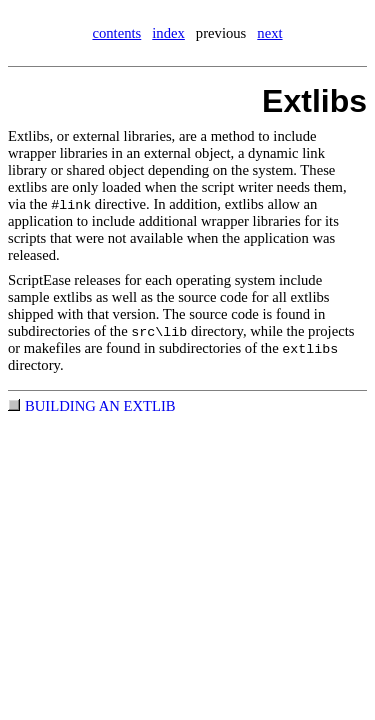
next (269, 33)
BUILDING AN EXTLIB (100, 406)
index (168, 33)
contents (116, 33)
